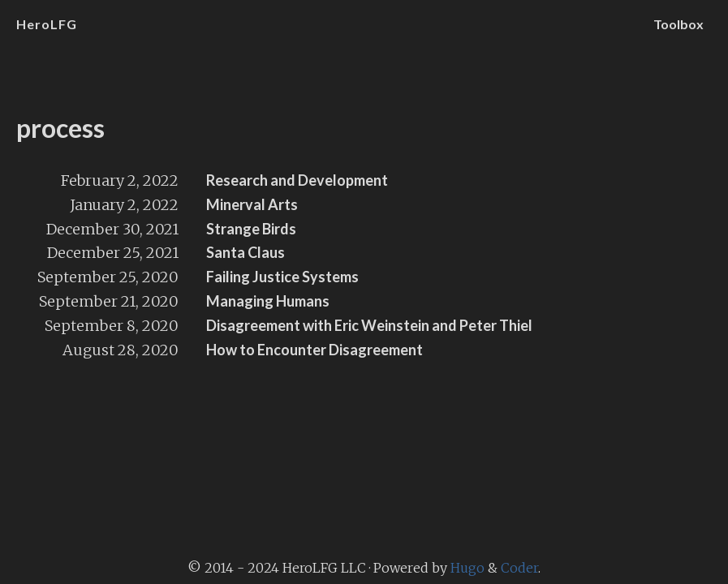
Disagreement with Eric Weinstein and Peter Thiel (369, 325)
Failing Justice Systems (282, 277)
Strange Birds (251, 229)
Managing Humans (268, 301)
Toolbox (678, 24)
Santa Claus (246, 252)
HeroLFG (47, 24)
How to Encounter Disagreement (314, 350)
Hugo (467, 568)
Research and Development (297, 180)
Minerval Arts (252, 204)
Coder (519, 568)
